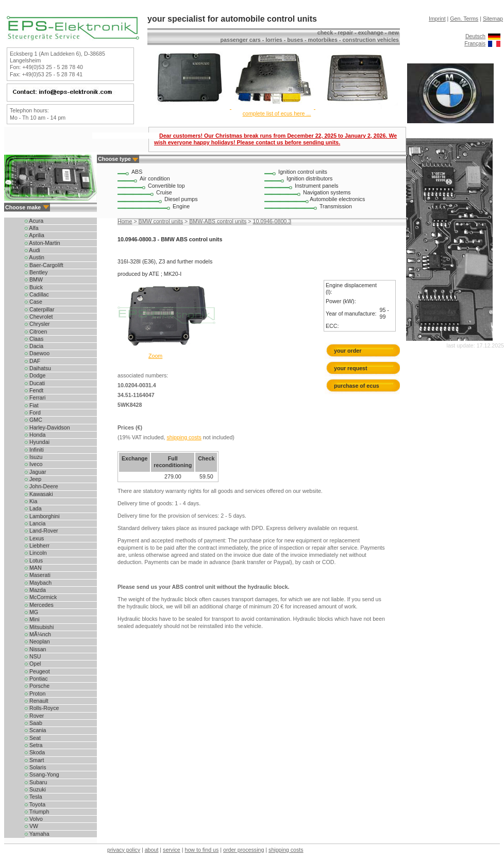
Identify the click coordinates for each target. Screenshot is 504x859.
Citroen (36, 332)
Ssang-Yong (42, 774)
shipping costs (184, 437)
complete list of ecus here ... (277, 113)
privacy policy (124, 850)
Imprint (437, 19)
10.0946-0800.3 (272, 221)
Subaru (36, 782)
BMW (34, 279)
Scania (36, 730)
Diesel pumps (181, 199)
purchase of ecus (357, 386)
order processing (243, 850)
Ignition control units (303, 172)
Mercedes (39, 605)
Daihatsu (38, 368)
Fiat (32, 405)
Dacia (34, 346)
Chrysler (37, 324)
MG (31, 612)
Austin (35, 257)
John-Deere (41, 486)
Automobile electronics (337, 199)
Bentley (36, 272)
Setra (33, 745)
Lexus (34, 538)
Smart (34, 760)
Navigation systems (327, 192)
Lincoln (36, 553)
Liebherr (37, 546)
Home (125, 221)
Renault (37, 701)
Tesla (33, 797)
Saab (33, 723)
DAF (32, 361)
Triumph (37, 812)
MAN (33, 568)
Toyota (35, 804)
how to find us (202, 850)
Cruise (164, 192)
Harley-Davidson (47, 427)
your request (353, 368)
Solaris (36, 767)
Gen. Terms (464, 19)
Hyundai (37, 442)
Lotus (34, 560)
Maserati (38, 575)
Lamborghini (42, 516)
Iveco (33, 464)
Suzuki (35, 789)
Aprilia (35, 235)
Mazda (35, 590)
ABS (137, 172)
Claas (34, 339)
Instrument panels (317, 186)
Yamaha (37, 834)
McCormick (41, 597)
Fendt (34, 390)
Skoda (35, 752)
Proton (35, 693)
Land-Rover (41, 531)
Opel (33, 664)
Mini (32, 619)
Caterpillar (40, 309)
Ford (33, 412)
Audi (32, 250)
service (172, 850)
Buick (34, 287)
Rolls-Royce (42, 708)
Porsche (37, 686)
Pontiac (36, 679)
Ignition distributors (309, 178)
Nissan (36, 649)
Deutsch (475, 36)
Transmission (336, 206)
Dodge (35, 375)
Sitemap (493, 19)
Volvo (34, 819)
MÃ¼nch (38, 634)
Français (475, 43)
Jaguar (36, 472)
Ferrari (35, 398)
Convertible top (166, 186)
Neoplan (37, 641)
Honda (35, 435)
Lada (33, 508)
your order (348, 351)
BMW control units (161, 221)
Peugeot (37, 671)
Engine (181, 206)
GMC (33, 420)
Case (33, 302)
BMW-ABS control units (218, 221)
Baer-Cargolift (44, 265)
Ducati (35, 383)
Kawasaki (39, 494)
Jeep (33, 479)
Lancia (35, 523)
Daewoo (37, 353)
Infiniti (34, 450)
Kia (31, 501)
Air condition (155, 178)
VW (31, 826)
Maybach (38, 583)
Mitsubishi (39, 627)
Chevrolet (39, 317)
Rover (34, 716)
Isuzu (33, 457)
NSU (33, 656)
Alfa (32, 228)
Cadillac (37, 294)
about (152, 850)
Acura (34, 221)
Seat (33, 738)
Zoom (155, 356)
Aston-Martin (43, 243)
